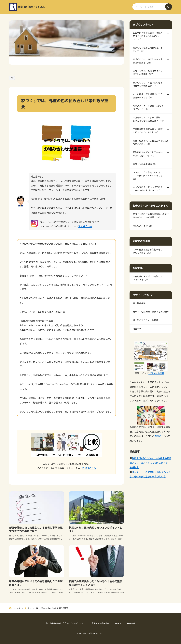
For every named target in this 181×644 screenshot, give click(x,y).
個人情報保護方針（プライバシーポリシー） (66, 623)
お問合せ (159, 436)
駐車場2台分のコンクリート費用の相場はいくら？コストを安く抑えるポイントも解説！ (150, 463)
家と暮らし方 (85, 226)
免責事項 (131, 623)
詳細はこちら (89, 468)
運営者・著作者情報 (100, 623)
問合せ (118, 623)
